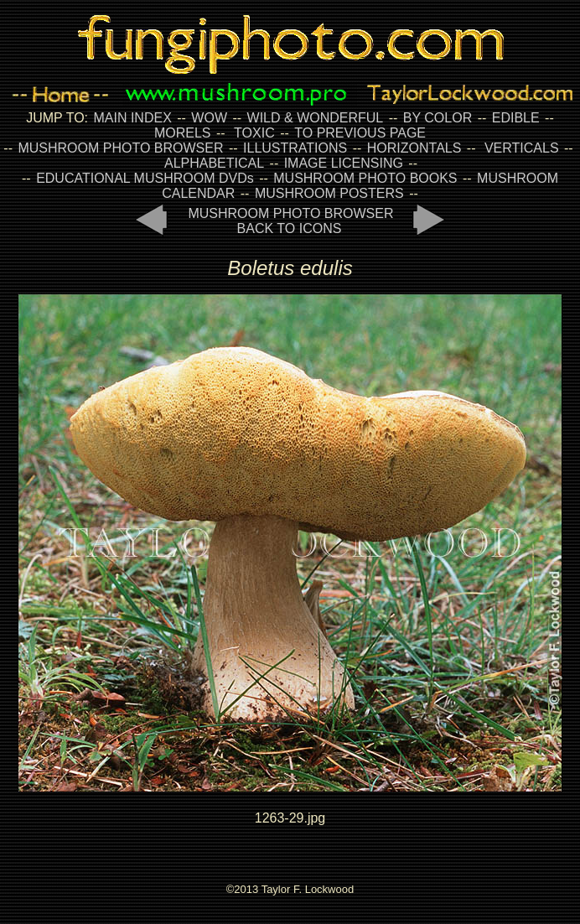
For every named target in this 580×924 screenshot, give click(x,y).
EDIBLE (516, 118)
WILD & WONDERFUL (316, 118)
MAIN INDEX (132, 118)
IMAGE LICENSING (342, 163)
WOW (209, 118)
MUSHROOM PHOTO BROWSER (120, 148)
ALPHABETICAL (214, 163)
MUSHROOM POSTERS (329, 193)
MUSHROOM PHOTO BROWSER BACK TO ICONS (290, 221)
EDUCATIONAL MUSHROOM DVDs (145, 178)
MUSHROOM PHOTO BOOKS (365, 178)
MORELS (183, 133)
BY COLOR (438, 118)
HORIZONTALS (414, 148)
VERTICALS (522, 148)
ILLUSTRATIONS (295, 148)
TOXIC (254, 133)
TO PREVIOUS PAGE (360, 133)
